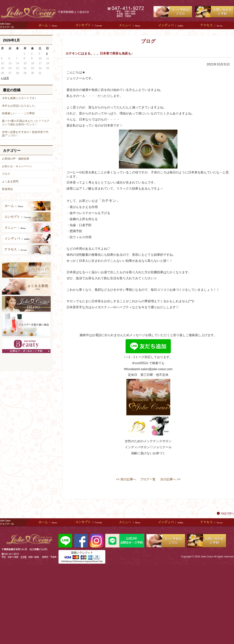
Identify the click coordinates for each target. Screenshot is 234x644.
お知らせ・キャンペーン (17, 166)
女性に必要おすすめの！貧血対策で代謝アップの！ (25, 134)
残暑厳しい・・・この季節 (18, 113)
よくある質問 (10, 181)
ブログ (6, 174)
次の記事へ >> (170, 479)
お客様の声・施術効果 (16, 159)
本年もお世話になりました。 (20, 106)
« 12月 (5, 78)
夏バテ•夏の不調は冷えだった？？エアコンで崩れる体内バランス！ (26, 123)
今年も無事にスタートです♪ (19, 98)
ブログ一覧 (148, 479)
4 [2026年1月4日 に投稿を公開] (47, 54)
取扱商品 (7, 189)
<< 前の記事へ (126, 479)
